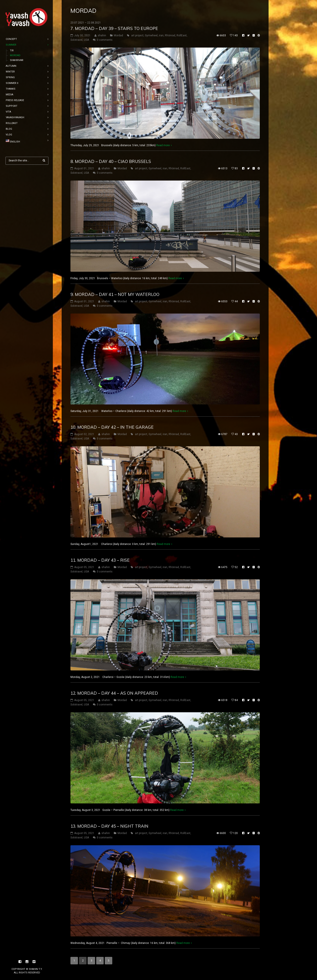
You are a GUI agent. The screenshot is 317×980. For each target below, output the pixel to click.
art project (137, 35)
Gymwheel (151, 35)
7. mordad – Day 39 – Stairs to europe (114, 28)
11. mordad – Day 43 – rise (100, 560)
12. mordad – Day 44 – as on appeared (114, 693)
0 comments (105, 40)
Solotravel (76, 40)
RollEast (182, 35)
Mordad (118, 35)
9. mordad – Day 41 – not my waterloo (115, 294)
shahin (102, 35)
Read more (163, 145)
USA (86, 40)
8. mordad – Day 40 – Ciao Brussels (111, 161)
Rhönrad (170, 35)
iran (161, 35)
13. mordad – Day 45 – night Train (109, 826)
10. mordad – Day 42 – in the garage (112, 427)
